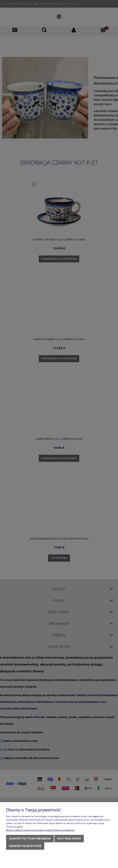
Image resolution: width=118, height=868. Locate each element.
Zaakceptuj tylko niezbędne (30, 838)
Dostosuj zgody (69, 838)
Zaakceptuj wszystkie (25, 846)
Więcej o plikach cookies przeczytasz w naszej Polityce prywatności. (41, 830)
